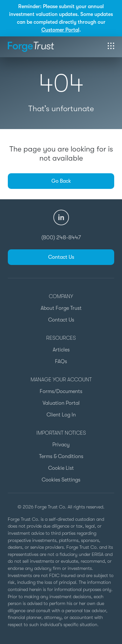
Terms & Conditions (61, 456)
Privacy (61, 445)
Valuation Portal (61, 403)
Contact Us (61, 257)
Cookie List (61, 468)
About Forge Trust (61, 308)
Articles (61, 350)
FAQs (61, 361)
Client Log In (61, 415)
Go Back (61, 181)
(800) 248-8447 (61, 237)
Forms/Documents (61, 391)
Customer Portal (60, 30)
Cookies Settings (61, 480)
